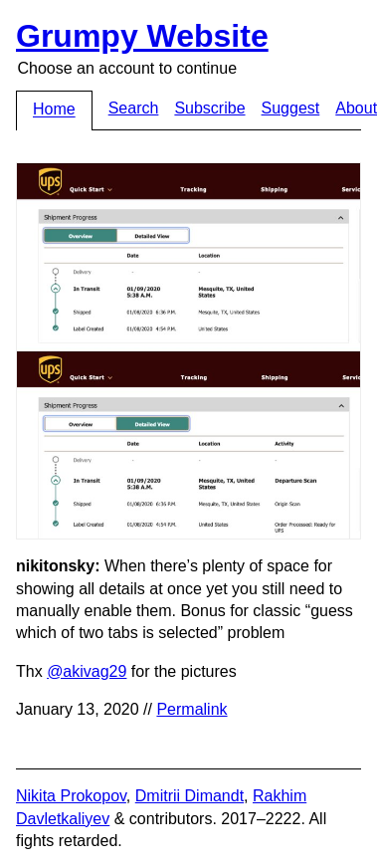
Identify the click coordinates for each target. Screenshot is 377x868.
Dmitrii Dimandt (189, 796)
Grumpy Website (142, 36)
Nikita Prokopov (71, 796)
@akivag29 (87, 671)
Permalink (191, 709)
